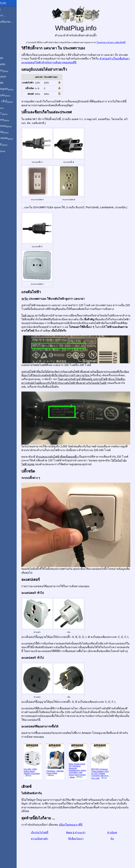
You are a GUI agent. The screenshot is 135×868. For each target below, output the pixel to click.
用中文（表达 (12, 101)
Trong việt (10, 132)
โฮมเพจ (6, 9)
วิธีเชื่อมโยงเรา (81, 845)
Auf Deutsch (9, 77)
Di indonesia (12, 126)
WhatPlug (9, 3)
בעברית (8, 151)
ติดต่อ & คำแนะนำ (81, 839)
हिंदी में (8, 108)
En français (11, 95)
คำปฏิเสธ (114, 839)
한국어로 (10, 144)
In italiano (10, 71)
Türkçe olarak (12, 138)
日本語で (10, 114)
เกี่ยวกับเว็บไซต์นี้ (48, 839)
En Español (8, 64)
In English (7, 58)
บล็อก (5, 33)
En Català (7, 83)
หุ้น (114, 845)
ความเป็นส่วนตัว (48, 845)
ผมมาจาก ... (9, 15)
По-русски (10, 120)
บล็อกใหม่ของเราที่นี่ (81, 832)
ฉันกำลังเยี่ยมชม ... (13, 22)
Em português (13, 89)
